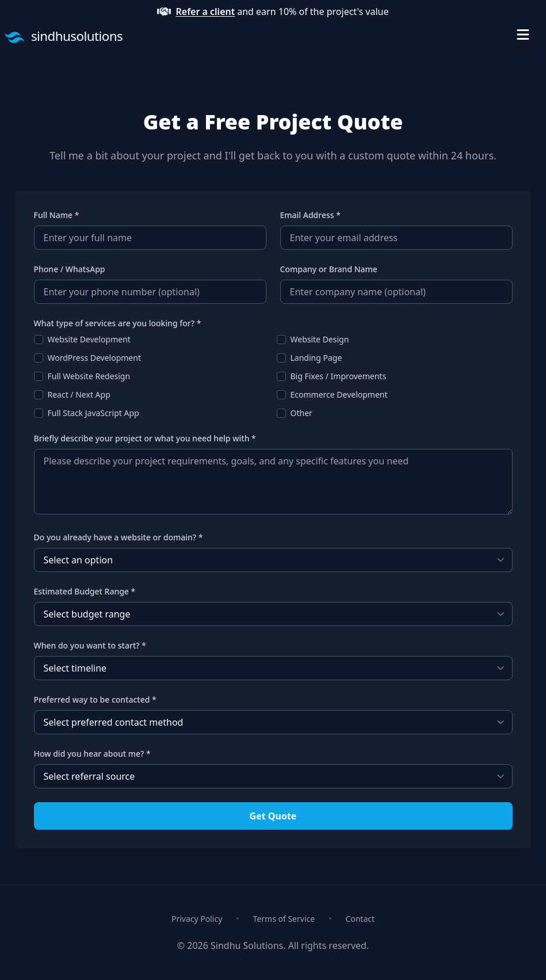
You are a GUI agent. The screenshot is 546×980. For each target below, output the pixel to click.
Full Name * (57, 215)
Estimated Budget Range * (85, 591)
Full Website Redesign (89, 376)
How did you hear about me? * (92, 754)
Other (301, 413)
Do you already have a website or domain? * (119, 537)
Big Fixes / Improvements (339, 376)
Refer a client (205, 12)
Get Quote (273, 816)
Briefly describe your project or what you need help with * (145, 438)
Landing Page (316, 358)
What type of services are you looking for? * (118, 323)
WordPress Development (94, 358)
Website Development (89, 339)
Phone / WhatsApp (70, 269)
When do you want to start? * (90, 645)
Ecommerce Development (339, 394)
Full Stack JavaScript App (93, 413)
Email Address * (310, 215)
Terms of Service (284, 919)
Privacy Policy (197, 919)
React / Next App (79, 394)
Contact (360, 919)
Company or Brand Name (329, 269)
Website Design (320, 339)
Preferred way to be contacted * (95, 699)
